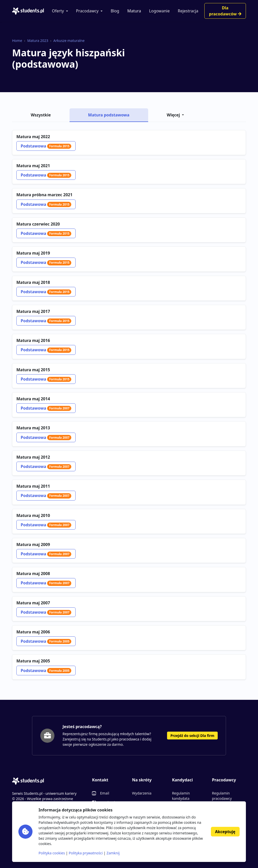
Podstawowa (46, 146)
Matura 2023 (38, 41)
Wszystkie (41, 115)
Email (105, 793)
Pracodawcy (87, 11)
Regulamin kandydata (181, 796)
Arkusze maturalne (69, 41)
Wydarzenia (142, 793)
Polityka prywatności (86, 853)
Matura (134, 11)
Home (17, 41)
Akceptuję (225, 832)
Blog (115, 11)
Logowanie (159, 11)
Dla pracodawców (225, 11)
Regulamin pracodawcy (222, 796)
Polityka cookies (52, 853)
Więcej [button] (173, 115)
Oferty (58, 11)
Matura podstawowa (109, 115)
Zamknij (113, 853)
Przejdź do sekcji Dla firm (192, 736)
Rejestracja (188, 11)
